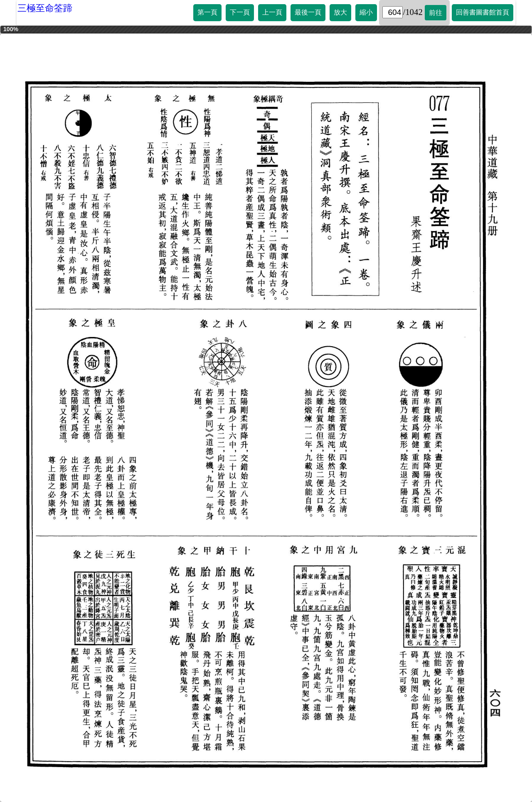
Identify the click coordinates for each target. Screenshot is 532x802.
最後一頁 (308, 12)
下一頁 (240, 12)
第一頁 (207, 12)
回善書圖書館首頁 (483, 12)
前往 (436, 13)
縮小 (366, 12)
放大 (340, 12)
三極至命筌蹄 (45, 8)
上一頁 (272, 12)
